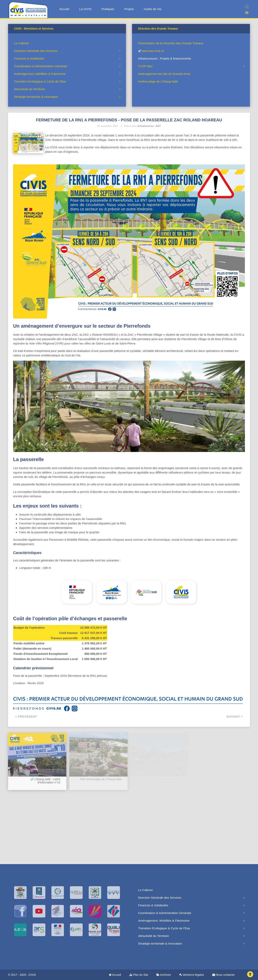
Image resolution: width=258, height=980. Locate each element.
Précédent (26, 717)
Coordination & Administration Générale (41, 66)
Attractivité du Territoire (30, 89)
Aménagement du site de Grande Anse (164, 74)
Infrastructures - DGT (149, 126)
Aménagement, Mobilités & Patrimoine (40, 74)
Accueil (64, 9)
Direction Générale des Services (36, 51)
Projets (129, 9)
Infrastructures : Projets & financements (165, 58)
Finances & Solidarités (29, 58)
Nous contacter (224, 975)
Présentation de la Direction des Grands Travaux (171, 43)
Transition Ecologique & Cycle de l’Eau (40, 81)
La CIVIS (85, 9)
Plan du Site (139, 975)
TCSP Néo (145, 66)
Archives (164, 975)
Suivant (235, 717)
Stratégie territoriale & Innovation (36, 97)
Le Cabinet (21, 43)
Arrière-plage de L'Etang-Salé (158, 81)
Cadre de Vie (152, 9)
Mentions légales (192, 975)
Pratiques (108, 9)
